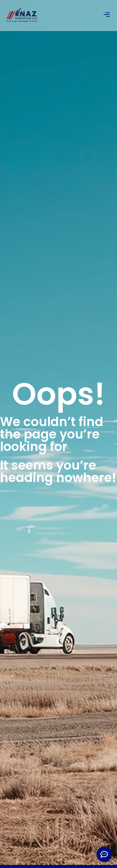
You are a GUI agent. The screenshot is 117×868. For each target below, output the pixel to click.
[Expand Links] (104, 854)
